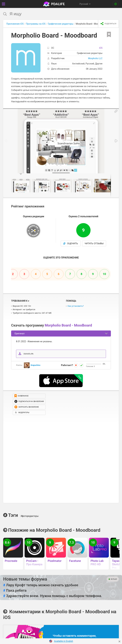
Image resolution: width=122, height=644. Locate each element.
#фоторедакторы (29, 516)
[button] (116, 111)
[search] (55, 14)
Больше (113, 579)
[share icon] (108, 24)
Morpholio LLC (95, 58)
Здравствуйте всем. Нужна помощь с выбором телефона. (53, 596)
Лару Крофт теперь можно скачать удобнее (41, 585)
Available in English (64, 641)
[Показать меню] (4, 4)
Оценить (71, 243)
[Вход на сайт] (116, 4)
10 (104, 274)
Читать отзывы (94, 243)
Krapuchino (36, 365)
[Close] (119, 641)
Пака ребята (15, 591)
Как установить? (76, 306)
